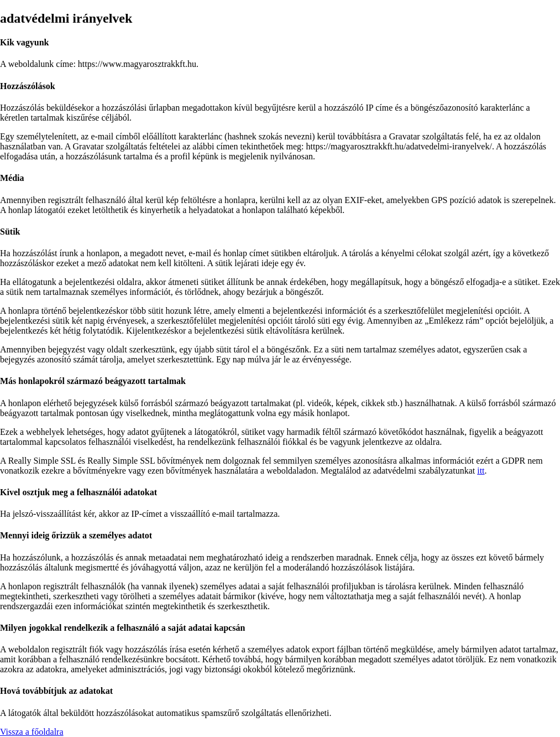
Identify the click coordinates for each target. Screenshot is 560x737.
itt (481, 471)
